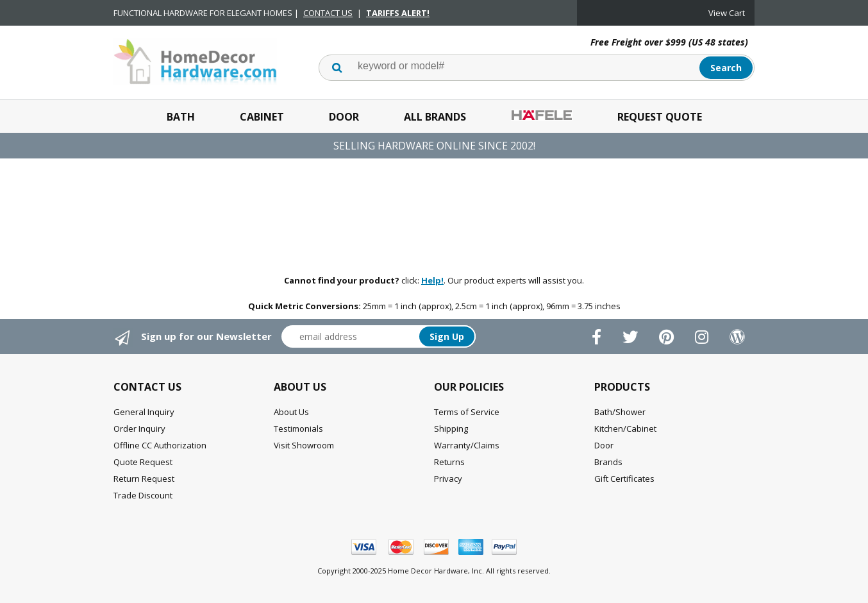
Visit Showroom (304, 445)
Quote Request (143, 462)
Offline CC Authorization (160, 445)
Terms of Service (467, 412)
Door (344, 117)
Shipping (451, 429)
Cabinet (262, 117)
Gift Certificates (624, 479)
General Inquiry (144, 412)
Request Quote (660, 117)
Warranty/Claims (467, 445)
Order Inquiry (139, 429)
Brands (608, 462)
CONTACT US (328, 13)
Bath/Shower (620, 412)
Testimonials (298, 429)
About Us (291, 412)
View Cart (727, 13)
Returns (449, 462)
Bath (181, 117)
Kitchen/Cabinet (625, 429)
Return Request (144, 479)
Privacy (448, 479)
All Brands (435, 117)
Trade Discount (143, 495)
